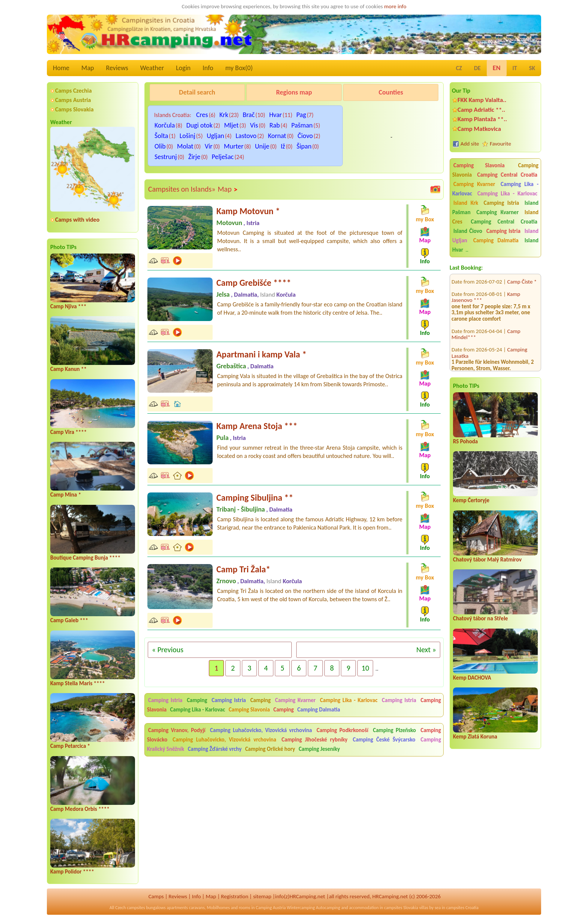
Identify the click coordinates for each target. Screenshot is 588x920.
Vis (254, 125)
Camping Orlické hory (270, 749)
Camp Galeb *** (69, 620)
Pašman (302, 125)
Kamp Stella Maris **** (78, 683)
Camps (156, 896)
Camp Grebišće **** (254, 283)
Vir (209, 146)
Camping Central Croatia (507, 175)
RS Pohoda (465, 441)
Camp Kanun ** (68, 369)
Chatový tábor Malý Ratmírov (487, 560)
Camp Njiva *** (68, 306)
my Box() (239, 68)
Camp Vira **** (68, 432)
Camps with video (77, 220)
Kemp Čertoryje (471, 500)
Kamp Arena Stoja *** (257, 426)
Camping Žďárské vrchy (215, 749)
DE (477, 68)
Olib (160, 146)
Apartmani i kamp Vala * (261, 354)
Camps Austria (73, 100)
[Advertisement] (294, 818)
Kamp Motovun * (248, 211)
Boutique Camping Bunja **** (85, 558)
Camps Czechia (73, 91)
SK (532, 68)
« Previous (168, 650)
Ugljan (215, 136)
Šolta (161, 136)
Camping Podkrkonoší (342, 730)
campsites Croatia (462, 908)
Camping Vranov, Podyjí (177, 730)
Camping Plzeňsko (395, 730)
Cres (202, 115)
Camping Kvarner (474, 184)
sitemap (262, 896)
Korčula (165, 125)
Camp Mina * (66, 495)
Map (88, 68)
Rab (274, 125)
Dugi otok (199, 125)
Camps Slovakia (74, 109)
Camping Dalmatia (496, 240)
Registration (235, 896)
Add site (470, 144)
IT (515, 68)
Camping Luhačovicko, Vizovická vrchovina (261, 730)
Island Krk (466, 203)
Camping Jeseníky (319, 749)
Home (61, 68)
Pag (301, 115)
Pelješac (223, 157)
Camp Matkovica (479, 129)
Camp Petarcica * (70, 746)
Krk (224, 115)
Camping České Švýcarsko (384, 740)
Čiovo (305, 136)
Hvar (276, 115)
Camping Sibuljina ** (255, 498)
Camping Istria (501, 203)
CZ (459, 68)
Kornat (277, 136)
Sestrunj (166, 157)
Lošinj (187, 136)
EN (497, 68)
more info (395, 6)
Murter (234, 146)
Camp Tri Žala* (243, 569)
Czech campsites (130, 908)
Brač (249, 115)
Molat (185, 146)
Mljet (231, 125)
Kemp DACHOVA (472, 678)
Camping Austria (271, 908)
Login (183, 68)
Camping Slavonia (479, 165)
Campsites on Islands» (182, 189)
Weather (152, 68)
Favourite (500, 144)
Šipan (304, 146)
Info (208, 68)
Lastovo (246, 136)
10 (365, 668)
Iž (283, 146)
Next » (426, 650)
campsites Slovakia (401, 908)
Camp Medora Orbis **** (80, 809)
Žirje (194, 157)
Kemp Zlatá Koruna (475, 737)
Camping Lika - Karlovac (507, 194)
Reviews (117, 68)
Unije (262, 146)
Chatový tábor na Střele (480, 618)
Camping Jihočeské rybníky (315, 740)
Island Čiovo (468, 231)
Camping (198, 700)
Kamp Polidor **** (72, 872)
